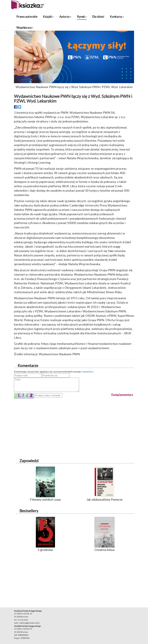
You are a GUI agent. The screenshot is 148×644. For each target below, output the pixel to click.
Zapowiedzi (29, 461)
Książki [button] (48, 17)
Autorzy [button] (65, 17)
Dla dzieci (98, 17)
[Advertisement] (74, 422)
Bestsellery (29, 511)
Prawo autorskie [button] (27, 17)
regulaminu (88, 372)
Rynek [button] (82, 17)
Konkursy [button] (117, 17)
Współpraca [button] (25, 28)
